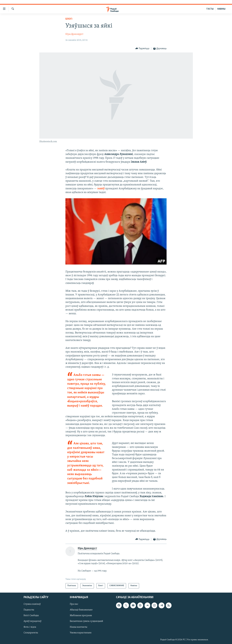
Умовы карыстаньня (81, 633)
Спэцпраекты (31, 633)
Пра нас (74, 604)
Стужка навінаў (32, 604)
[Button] (142, 49)
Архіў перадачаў (32, 621)
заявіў (101, 189)
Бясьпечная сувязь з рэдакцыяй (86, 621)
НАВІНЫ (221, 9)
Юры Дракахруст (74, 34)
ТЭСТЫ (210, 9)
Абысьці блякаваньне (81, 610)
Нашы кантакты (78, 627)
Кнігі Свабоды (31, 616)
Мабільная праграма (81, 616)
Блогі (69, 19)
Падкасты (29, 610)
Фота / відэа (30, 627)
